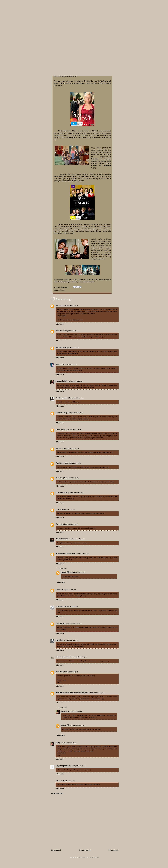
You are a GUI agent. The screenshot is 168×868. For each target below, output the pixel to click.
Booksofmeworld (62, 493)
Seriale (63, 290)
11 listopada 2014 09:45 (77, 572)
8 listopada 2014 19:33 (70, 305)
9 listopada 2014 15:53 (72, 640)
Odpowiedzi (62, 568)
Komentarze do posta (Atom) (89, 857)
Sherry (63, 711)
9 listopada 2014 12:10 (71, 524)
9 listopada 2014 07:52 (76, 413)
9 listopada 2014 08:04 (74, 430)
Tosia (57, 781)
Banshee (59, 364)
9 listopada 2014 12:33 (82, 554)
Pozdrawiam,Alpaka (61, 681)
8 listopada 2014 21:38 (70, 364)
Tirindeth (59, 607)
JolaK (57, 510)
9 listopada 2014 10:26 (67, 510)
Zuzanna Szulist (61, 381)
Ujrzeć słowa (60, 463)
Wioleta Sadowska (62, 539)
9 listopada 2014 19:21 (79, 657)
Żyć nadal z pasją (62, 413)
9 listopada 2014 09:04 (73, 463)
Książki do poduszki (63, 766)
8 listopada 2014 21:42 (75, 381)
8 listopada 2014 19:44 (71, 331)
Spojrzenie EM (37, 8)
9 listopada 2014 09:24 (71, 478)
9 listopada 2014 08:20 (71, 449)
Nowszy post (56, 850)
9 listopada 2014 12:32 (77, 539)
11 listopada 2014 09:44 (78, 725)
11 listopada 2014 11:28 (78, 766)
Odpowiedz (60, 324)
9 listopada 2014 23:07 (97, 693)
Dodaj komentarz (57, 794)
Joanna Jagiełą (60, 430)
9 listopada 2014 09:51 (76, 493)
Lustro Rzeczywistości (63, 657)
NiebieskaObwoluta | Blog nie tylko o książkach (72, 693)
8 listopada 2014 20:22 (71, 348)
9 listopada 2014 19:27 (71, 672)
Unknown (59, 305)
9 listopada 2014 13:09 (68, 590)
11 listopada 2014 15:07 (68, 781)
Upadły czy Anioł (62, 398)
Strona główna (85, 850)
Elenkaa (64, 572)
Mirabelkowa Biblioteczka (65, 554)
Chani (58, 590)
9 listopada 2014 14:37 (75, 623)
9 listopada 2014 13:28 (70, 607)
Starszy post (114, 850)
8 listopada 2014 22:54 (76, 398)
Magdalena (60, 640)
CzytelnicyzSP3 (61, 623)
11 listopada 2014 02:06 (74, 711)
